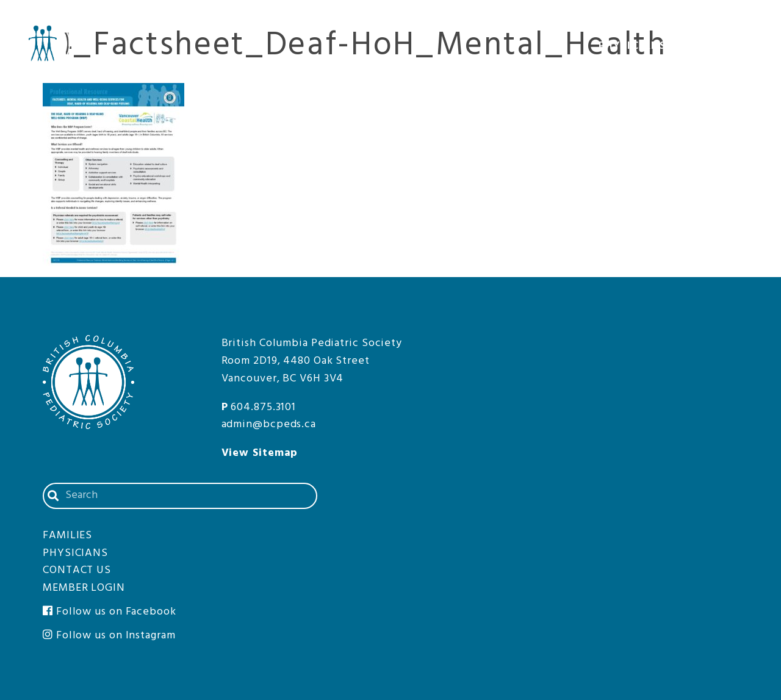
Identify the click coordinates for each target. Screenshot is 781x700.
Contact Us (660, 18)
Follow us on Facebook (110, 612)
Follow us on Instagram (109, 636)
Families (734, 48)
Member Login (732, 18)
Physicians (641, 48)
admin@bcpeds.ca (269, 424)
